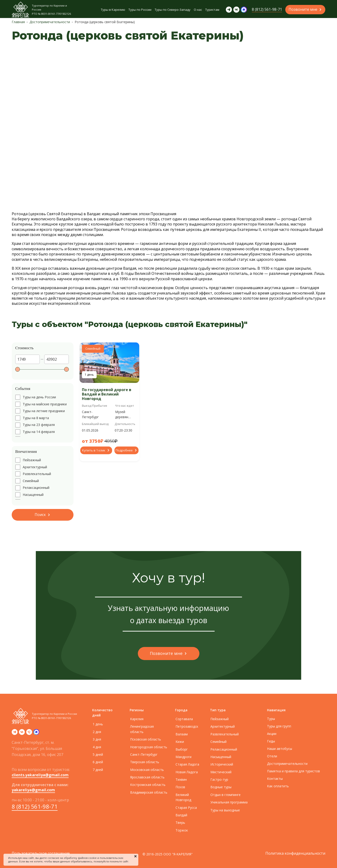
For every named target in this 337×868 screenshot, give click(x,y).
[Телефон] (29, 734)
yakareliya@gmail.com (33, 790)
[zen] (36, 734)
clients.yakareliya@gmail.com (40, 775)
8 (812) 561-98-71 (35, 806)
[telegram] (15, 734)
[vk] (22, 734)
